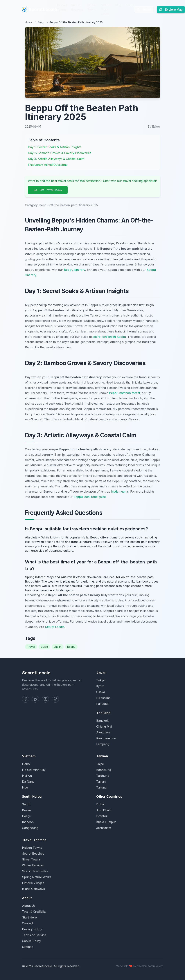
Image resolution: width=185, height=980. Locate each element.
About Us (29, 906)
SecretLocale (39, 9)
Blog (118, 5)
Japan (58, 647)
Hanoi (26, 764)
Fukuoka (102, 704)
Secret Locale (55, 627)
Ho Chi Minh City (34, 770)
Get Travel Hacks (48, 190)
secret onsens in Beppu (109, 337)
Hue (25, 787)
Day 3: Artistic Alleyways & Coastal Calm (56, 159)
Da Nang (28, 782)
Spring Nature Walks (37, 877)
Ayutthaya (103, 732)
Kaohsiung (104, 770)
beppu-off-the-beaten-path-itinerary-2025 (69, 205)
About (130, 5)
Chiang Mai (104, 726)
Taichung (103, 776)
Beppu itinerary (75, 270)
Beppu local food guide (90, 497)
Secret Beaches (77, 7)
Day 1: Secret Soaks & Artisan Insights (55, 147)
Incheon (28, 822)
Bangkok (102, 721)
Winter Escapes (33, 865)
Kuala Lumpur (106, 822)
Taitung (101, 787)
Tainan (101, 782)
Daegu (27, 816)
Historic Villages (33, 883)
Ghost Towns (92, 7)
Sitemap (28, 947)
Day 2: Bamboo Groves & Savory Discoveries (60, 153)
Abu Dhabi (104, 810)
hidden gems (120, 491)
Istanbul (102, 816)
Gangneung (30, 828)
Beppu (71, 647)
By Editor (154, 126)
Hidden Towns (62, 7)
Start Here (29, 917)
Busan (26, 810)
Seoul (26, 804)
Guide (44, 647)
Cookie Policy (32, 941)
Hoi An (27, 776)
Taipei (100, 764)
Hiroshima (103, 698)
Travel (31, 647)
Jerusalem (104, 828)
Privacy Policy (32, 929)
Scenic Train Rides (106, 10)
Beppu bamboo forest (125, 393)
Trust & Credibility (34, 912)
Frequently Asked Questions (48, 165)
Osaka (101, 692)
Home (29, 22)
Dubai (100, 804)
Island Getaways (33, 889)
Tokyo (101, 680)
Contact (27, 923)
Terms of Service (34, 935)
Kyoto (100, 686)
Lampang (103, 744)
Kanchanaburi (106, 738)
